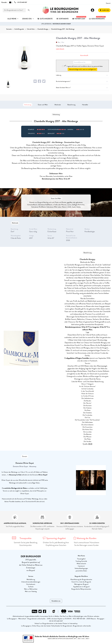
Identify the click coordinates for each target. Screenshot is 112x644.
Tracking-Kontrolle (81, 561)
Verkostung (28, 105)
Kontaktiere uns (56, 601)
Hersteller (85, 105)
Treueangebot (81, 559)
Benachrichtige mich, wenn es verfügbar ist (82, 69)
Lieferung (82, 75)
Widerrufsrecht (81, 564)
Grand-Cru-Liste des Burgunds (81, 582)
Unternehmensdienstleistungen (31, 582)
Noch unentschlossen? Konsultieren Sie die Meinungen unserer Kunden (87, 544)
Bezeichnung (71, 105)
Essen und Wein (43, 105)
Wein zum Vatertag (31, 591)
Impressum (81, 566)
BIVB (90, 444)
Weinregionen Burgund (81, 584)
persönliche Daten (81, 571)
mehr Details (60, 49)
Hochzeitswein (31, 584)
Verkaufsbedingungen (81, 568)
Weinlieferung (31, 579)
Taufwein (31, 587)
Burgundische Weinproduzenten (81, 589)
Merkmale (58, 105)
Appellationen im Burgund (81, 587)
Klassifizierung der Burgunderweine (81, 579)
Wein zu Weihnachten (31, 589)
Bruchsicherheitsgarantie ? (82, 81)
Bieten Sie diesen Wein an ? (82, 88)
